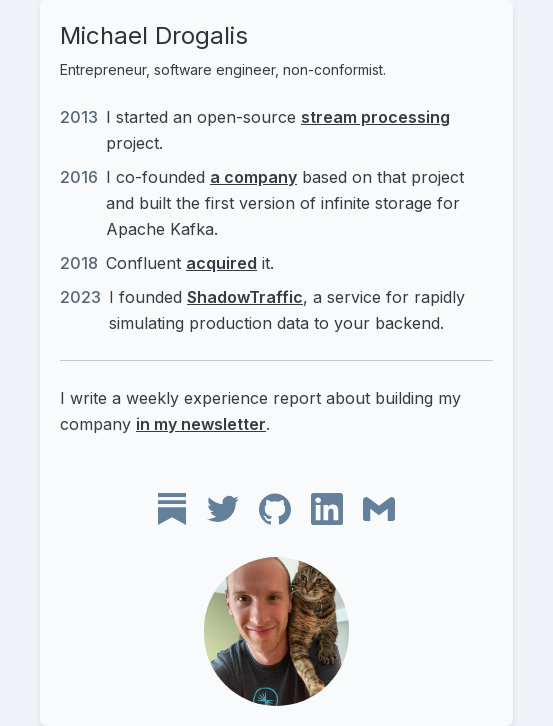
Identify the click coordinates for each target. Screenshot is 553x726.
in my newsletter (201, 424)
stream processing (375, 117)
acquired (221, 263)
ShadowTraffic (245, 297)
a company (253, 177)
